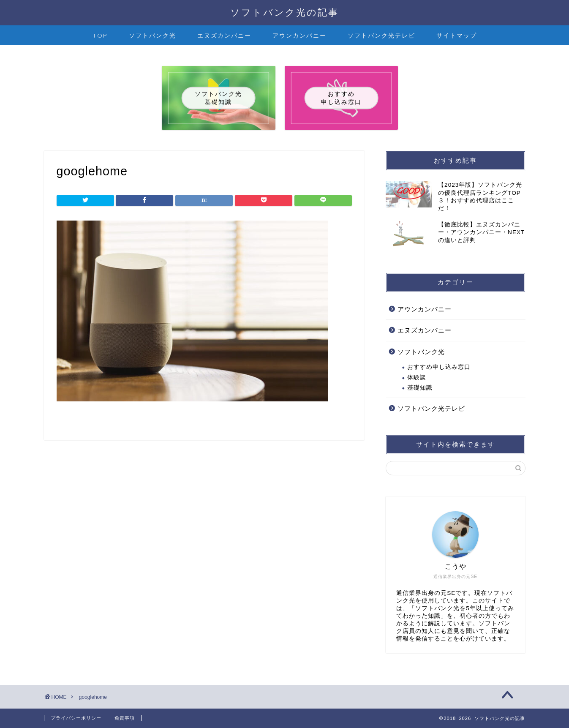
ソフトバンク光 (152, 35)
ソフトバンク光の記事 (284, 12)
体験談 (417, 378)
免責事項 (125, 718)
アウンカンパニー (299, 35)
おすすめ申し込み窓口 (439, 367)
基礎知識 (420, 388)
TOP (100, 35)
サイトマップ (457, 35)
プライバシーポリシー (76, 718)
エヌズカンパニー (224, 35)
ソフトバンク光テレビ (381, 35)
